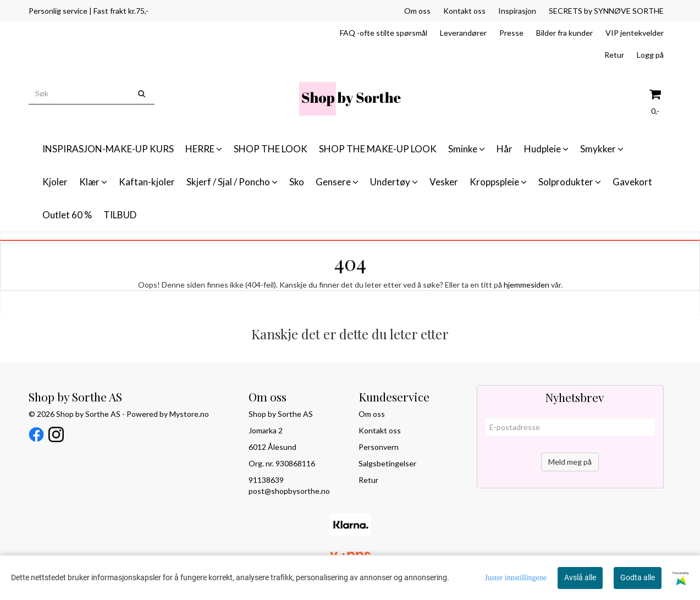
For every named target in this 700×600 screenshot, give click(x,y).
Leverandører (463, 33)
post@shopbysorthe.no (289, 491)
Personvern (379, 447)
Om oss (417, 11)
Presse (511, 33)
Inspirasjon (517, 11)
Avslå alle (580, 577)
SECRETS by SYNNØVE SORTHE (606, 11)
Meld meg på (570, 462)
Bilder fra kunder (564, 33)
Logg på (650, 55)
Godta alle (638, 577)
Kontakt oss (464, 11)
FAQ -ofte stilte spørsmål (384, 33)
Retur (614, 55)
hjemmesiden (527, 285)
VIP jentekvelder (635, 33)
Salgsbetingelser (387, 463)
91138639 (266, 480)
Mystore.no (189, 414)
